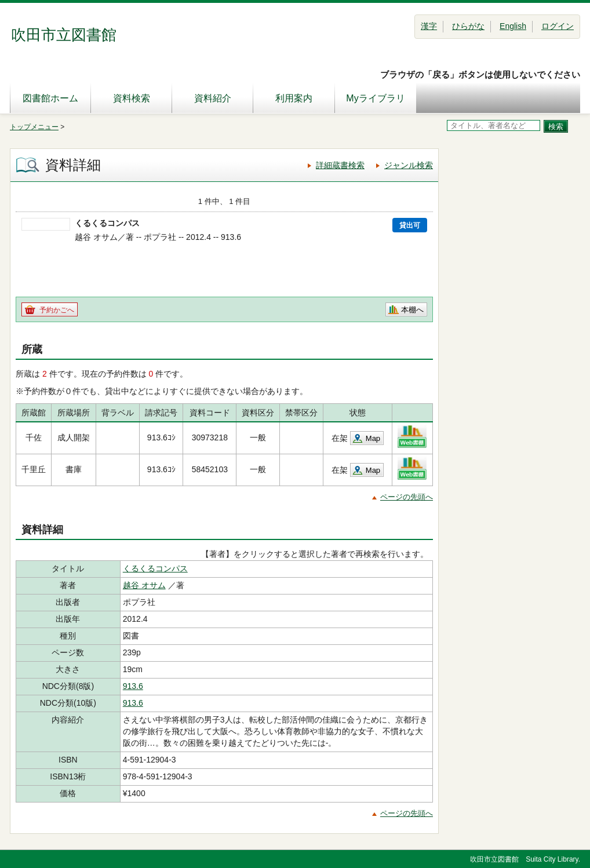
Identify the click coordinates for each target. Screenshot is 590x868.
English (513, 26)
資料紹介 (213, 98)
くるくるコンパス (155, 568)
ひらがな (468, 26)
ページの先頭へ (407, 497)
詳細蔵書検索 (340, 165)
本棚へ (412, 310)
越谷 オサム (144, 585)
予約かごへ (57, 310)
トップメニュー (34, 127)
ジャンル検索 (409, 165)
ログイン (558, 26)
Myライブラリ (375, 98)
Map (373, 438)
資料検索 (132, 98)
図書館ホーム (50, 98)
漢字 (429, 26)
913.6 (133, 686)
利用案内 (294, 98)
